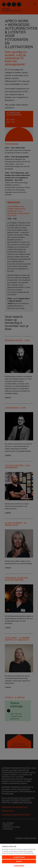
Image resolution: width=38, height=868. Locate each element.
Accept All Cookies (19, 857)
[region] (19, 856)
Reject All (19, 861)
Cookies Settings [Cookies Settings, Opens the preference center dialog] (19, 866)
